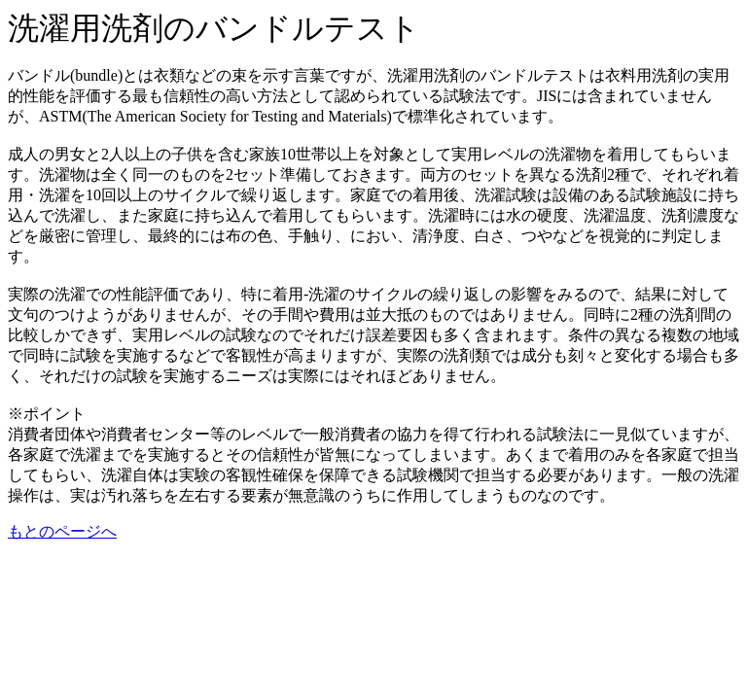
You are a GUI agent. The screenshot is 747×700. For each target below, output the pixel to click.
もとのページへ (62, 531)
